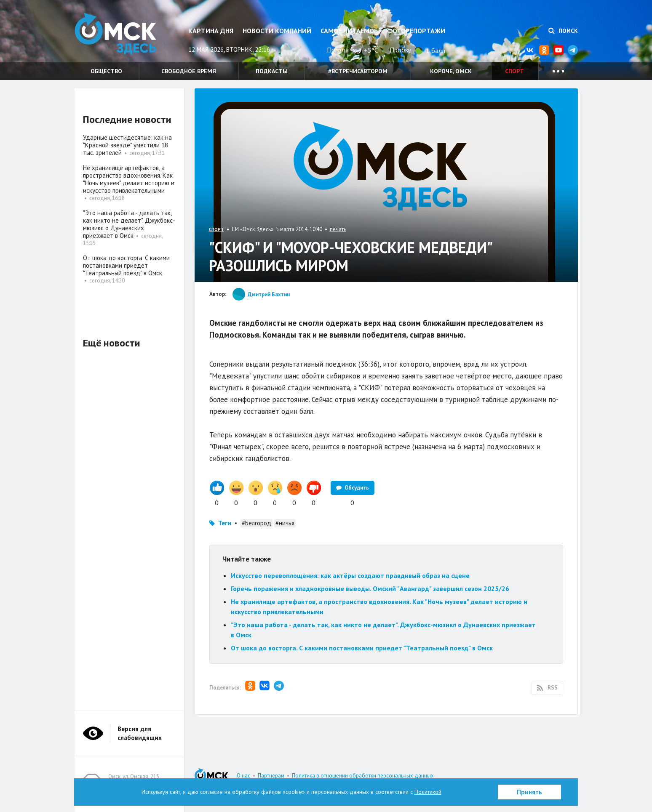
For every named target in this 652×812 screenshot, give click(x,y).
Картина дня (211, 31)
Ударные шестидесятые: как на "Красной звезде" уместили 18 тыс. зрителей (127, 145)
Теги (225, 523)
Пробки (401, 50)
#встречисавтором (358, 71)
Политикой (428, 792)
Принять (529, 792)
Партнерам (271, 776)
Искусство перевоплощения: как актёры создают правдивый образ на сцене (350, 575)
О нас (243, 776)
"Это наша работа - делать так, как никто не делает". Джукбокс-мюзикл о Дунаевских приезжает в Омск (129, 224)
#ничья (285, 523)
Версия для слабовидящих (140, 733)
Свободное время (189, 71)
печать (338, 229)
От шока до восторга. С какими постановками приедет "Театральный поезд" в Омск (362, 648)
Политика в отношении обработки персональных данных (363, 776)
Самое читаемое (349, 31)
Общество (106, 71)
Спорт (514, 71)
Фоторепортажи (416, 31)
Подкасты (272, 71)
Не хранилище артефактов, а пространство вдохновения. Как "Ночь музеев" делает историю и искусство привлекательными (129, 179)
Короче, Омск (451, 71)
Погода (338, 50)
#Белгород (257, 523)
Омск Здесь (117, 34)
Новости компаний (277, 31)
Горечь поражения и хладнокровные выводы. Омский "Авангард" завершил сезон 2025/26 (370, 588)
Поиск (563, 31)
